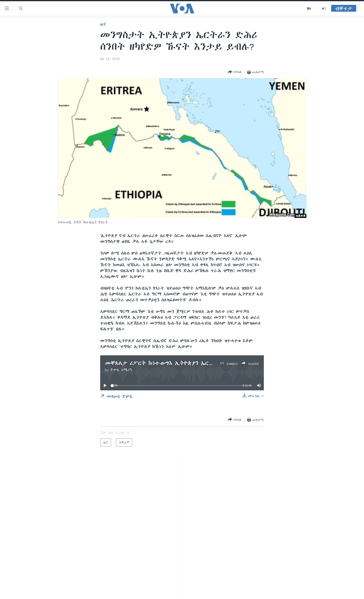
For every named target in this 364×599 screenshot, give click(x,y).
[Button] (235, 72)
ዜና (103, 24)
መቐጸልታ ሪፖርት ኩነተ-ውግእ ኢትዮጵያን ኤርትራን (163, 363)
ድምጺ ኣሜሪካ (121, 370)
